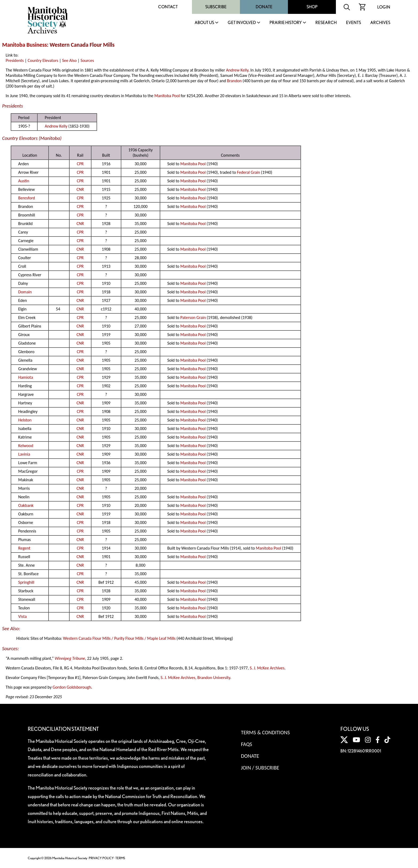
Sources (87, 60)
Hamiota (25, 377)
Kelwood (26, 446)
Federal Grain (249, 172)
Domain (25, 292)
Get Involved (242, 23)
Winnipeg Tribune (70, 658)
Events (353, 23)
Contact (168, 7)
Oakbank (26, 505)
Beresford (27, 198)
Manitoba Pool (167, 96)
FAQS (247, 744)
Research (326, 23)
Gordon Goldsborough (72, 687)
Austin (24, 181)
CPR (80, 164)
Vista (22, 616)
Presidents (15, 60)
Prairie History (286, 23)
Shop (312, 7)
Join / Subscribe (260, 768)
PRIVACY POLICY (101, 858)
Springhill (26, 582)
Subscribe (216, 7)
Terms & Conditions (265, 732)
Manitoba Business (25, 45)
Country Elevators (43, 60)
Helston (25, 420)
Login (384, 7)
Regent (24, 548)
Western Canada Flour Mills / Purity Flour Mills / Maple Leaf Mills (119, 638)
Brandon (234, 81)
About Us (204, 23)
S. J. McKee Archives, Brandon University (195, 678)
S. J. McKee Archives (267, 668)
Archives (380, 23)
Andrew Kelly (237, 70)
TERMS (120, 858)
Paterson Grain (193, 317)
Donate (264, 7)
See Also (69, 60)
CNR (80, 189)
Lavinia (24, 454)
